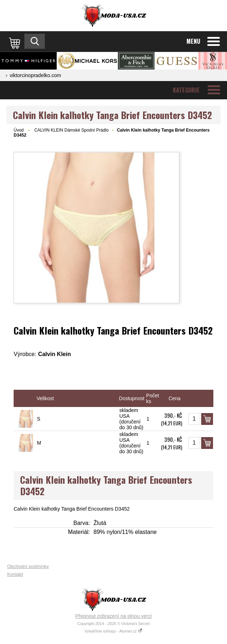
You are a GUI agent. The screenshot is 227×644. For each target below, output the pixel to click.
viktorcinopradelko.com (35, 75)
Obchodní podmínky (28, 566)
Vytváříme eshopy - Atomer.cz (114, 631)
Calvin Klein (55, 354)
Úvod (19, 130)
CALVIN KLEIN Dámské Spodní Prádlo (72, 130)
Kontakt (15, 574)
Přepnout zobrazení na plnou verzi (113, 616)
